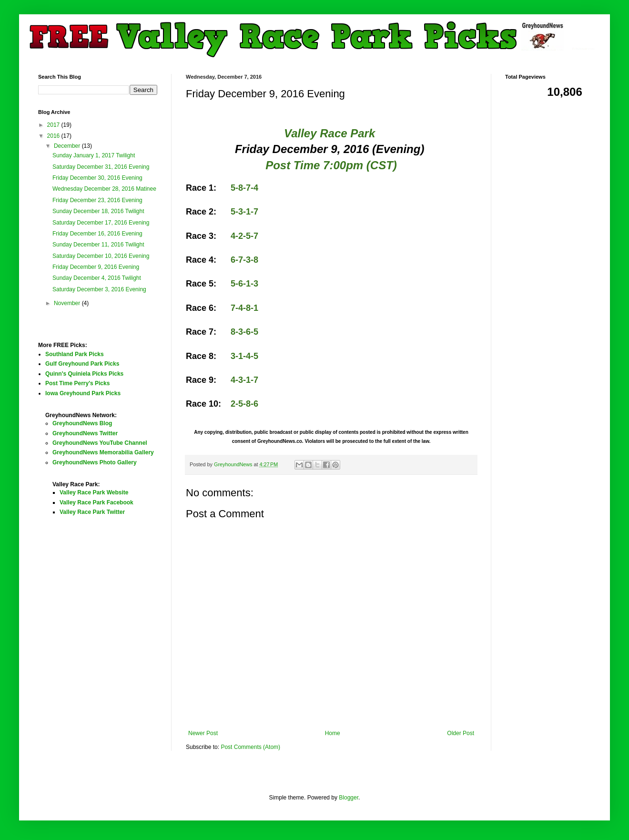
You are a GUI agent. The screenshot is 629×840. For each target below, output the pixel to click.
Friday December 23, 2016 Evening (97, 200)
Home (333, 733)
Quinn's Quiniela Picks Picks (84, 374)
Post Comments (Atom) (250, 747)
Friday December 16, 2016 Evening (97, 234)
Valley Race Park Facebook (96, 502)
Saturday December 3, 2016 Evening (99, 289)
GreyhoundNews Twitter (85, 433)
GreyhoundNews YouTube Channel (100, 443)
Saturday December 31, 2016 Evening (101, 167)
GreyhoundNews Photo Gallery (95, 462)
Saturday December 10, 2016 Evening (101, 256)
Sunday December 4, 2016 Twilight (97, 278)
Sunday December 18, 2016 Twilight (98, 211)
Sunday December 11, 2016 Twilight (98, 245)
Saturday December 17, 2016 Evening (101, 223)
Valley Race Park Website (94, 492)
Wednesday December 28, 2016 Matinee (104, 189)
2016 (54, 136)
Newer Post (203, 733)
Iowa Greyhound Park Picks (83, 393)
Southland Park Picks (75, 354)
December (68, 146)
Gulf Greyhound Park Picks (82, 364)
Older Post (461, 733)
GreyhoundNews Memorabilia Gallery (103, 452)
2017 (54, 125)
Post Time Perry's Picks (77, 383)
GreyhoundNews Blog (82, 423)
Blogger (349, 798)
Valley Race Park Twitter (92, 512)
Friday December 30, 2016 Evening (97, 178)
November (68, 303)
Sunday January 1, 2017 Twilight (94, 155)
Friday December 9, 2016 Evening (96, 267)
